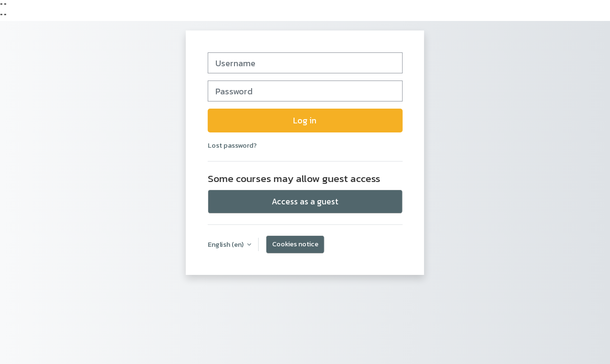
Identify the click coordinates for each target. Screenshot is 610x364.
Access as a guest (305, 202)
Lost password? (232, 145)
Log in (305, 121)
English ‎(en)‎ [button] (226, 244)
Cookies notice (295, 244)
